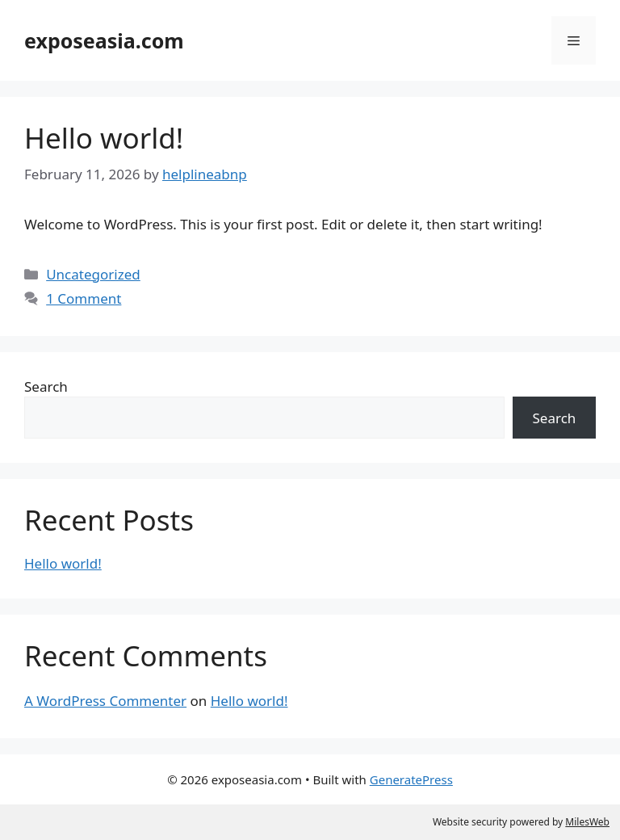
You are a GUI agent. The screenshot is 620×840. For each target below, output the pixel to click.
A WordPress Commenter (105, 701)
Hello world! (104, 138)
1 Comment (84, 298)
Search (46, 386)
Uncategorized (93, 274)
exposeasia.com (104, 40)
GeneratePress (411, 779)
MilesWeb (587, 822)
